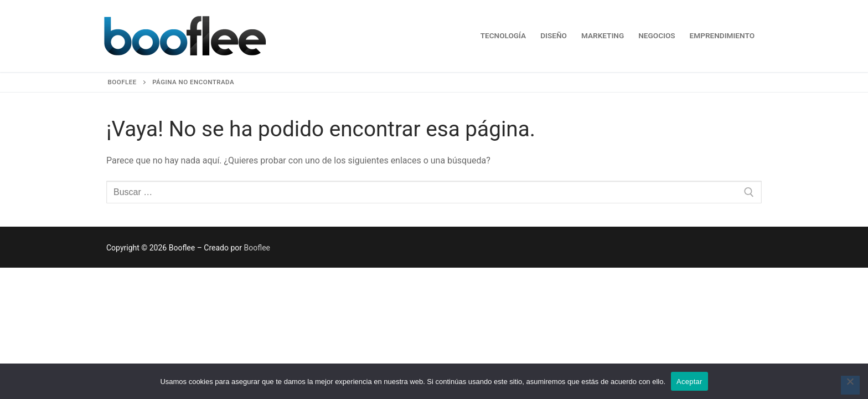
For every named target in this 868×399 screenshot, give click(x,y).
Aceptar (689, 382)
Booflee (257, 248)
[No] (850, 385)
